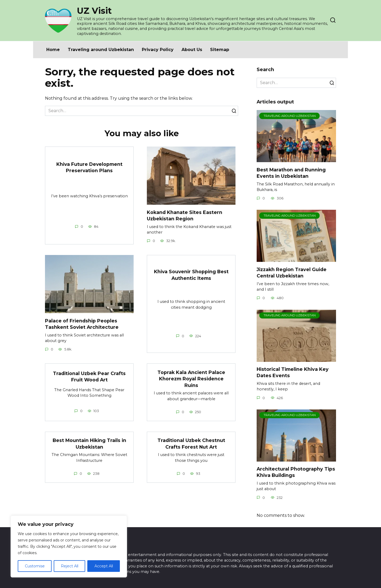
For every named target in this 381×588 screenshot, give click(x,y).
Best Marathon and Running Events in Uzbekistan (291, 173)
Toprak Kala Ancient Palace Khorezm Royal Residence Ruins (191, 379)
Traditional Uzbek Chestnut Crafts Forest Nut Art (191, 444)
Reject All (70, 566)
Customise (35, 566)
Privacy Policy (158, 50)
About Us (192, 50)
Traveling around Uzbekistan (101, 50)
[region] (69, 546)
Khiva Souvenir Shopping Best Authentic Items (191, 275)
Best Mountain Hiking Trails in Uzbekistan (89, 444)
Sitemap (220, 50)
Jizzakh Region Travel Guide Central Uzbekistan (292, 272)
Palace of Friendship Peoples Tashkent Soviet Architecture (82, 324)
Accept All (104, 566)
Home (53, 50)
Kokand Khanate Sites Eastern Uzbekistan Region (185, 215)
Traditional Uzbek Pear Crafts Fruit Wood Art (89, 377)
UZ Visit (94, 11)
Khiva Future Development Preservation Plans (89, 167)
